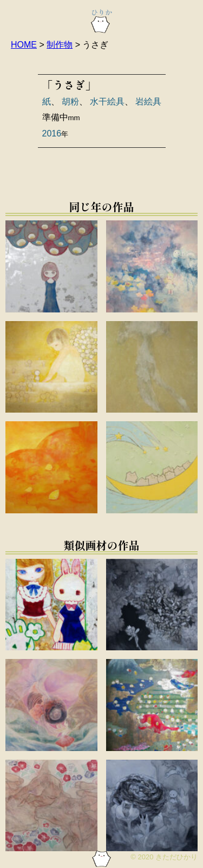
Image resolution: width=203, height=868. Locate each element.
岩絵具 (148, 102)
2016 (52, 133)
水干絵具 (107, 102)
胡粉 (70, 102)
